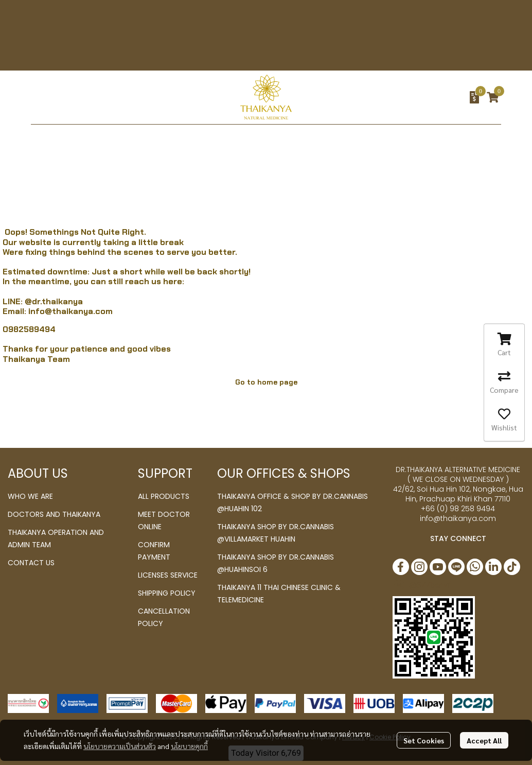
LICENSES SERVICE (168, 575)
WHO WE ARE (30, 496)
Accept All (484, 740)
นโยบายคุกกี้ (189, 746)
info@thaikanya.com (70, 311)
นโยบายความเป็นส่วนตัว (120, 746)
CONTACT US (31, 563)
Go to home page (266, 382)
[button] (406, 97)
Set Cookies (424, 740)
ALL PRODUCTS (164, 496)
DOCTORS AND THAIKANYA (54, 514)
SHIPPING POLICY (167, 593)
